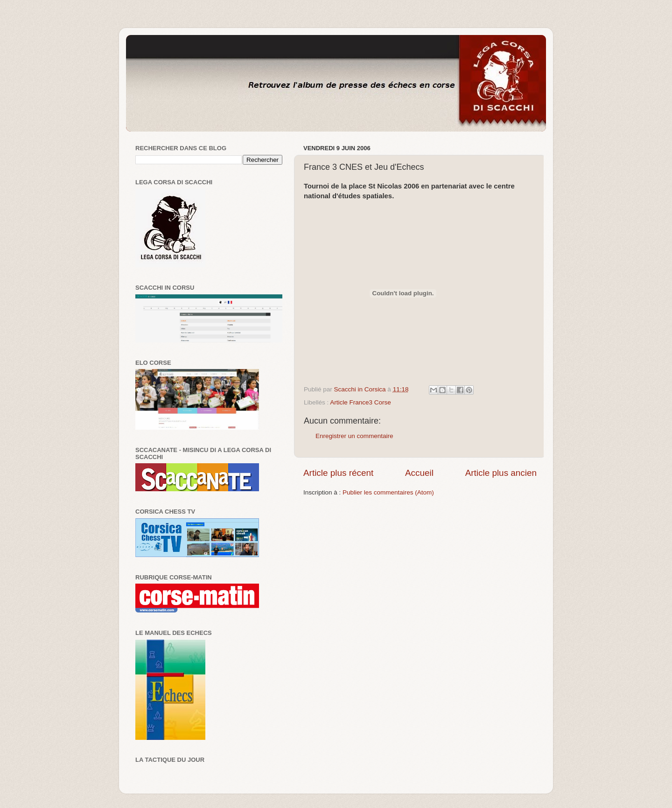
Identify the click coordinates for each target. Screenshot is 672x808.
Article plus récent (338, 473)
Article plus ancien (501, 473)
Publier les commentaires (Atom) (388, 492)
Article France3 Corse (360, 402)
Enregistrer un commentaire (354, 436)
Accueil (419, 473)
